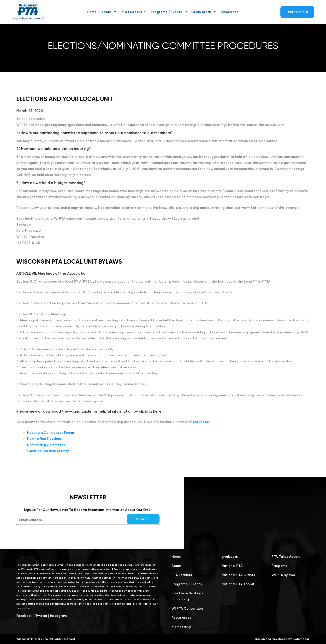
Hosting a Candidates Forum (50, 433)
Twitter (41, 616)
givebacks (230, 557)
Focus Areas (181, 618)
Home (176, 557)
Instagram (58, 616)
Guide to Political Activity (48, 451)
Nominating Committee (46, 445)
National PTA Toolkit (238, 584)
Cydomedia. (301, 639)
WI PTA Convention (187, 609)
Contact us (199, 422)
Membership (181, 627)
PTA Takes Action (286, 557)
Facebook (24, 616)
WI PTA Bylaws (283, 575)
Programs (279, 566)
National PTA (232, 566)
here (157, 411)
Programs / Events (187, 584)
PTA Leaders (182, 575)
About (177, 566)
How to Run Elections (44, 439)
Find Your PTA (297, 12)
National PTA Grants (238, 575)
